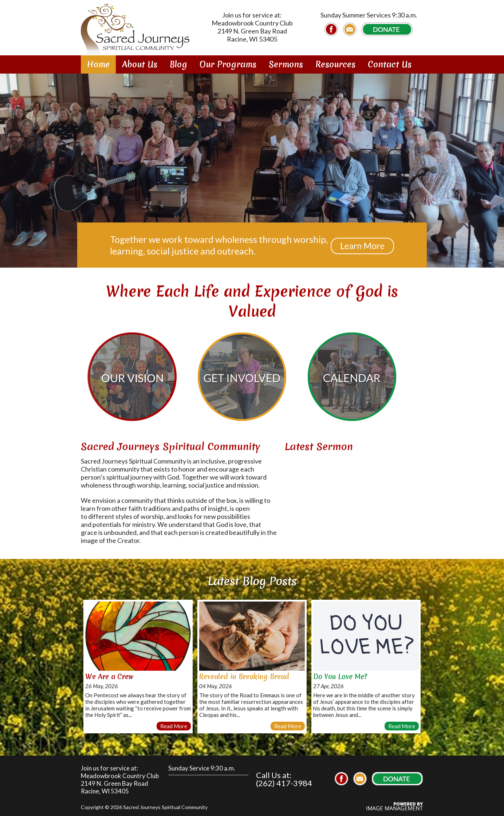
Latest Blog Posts (252, 578)
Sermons (286, 64)
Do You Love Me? (340, 673)
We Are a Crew (109, 673)
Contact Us (390, 64)
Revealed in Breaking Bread (244, 673)
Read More (174, 723)
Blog (178, 64)
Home (98, 64)
